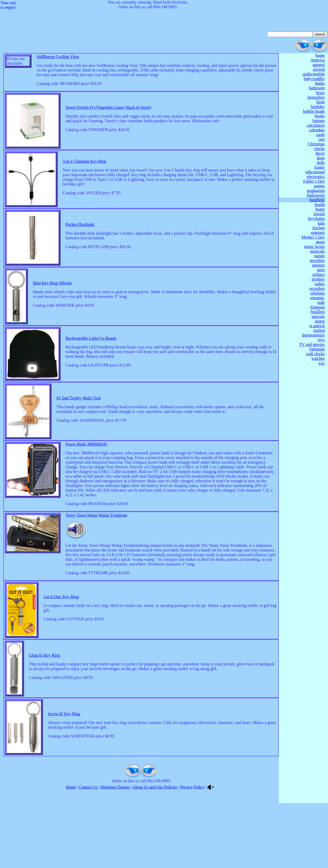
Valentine (317, 349)
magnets (318, 232)
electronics (316, 177)
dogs (321, 158)
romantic (317, 298)
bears (320, 93)
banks (320, 83)
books (320, 116)
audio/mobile (314, 74)
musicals (317, 251)
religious (317, 293)
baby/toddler (314, 79)
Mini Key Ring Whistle (52, 297)
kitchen (319, 228)
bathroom (317, 88)
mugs (320, 242)
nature (319, 256)
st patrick (317, 326)
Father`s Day (314, 181)
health (320, 205)
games (319, 186)
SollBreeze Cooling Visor (58, 57)
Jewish (319, 214)
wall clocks (315, 354)
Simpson (317, 307)
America (318, 60)
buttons (319, 121)
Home (71, 852)
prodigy (318, 279)
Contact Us (88, 852)
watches (318, 358)
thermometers (313, 335)
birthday (318, 107)
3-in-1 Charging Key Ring (84, 173)
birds (320, 102)
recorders (317, 288)
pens (321, 270)
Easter (319, 167)
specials (318, 316)
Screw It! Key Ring (64, 769)
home (320, 55)
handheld (317, 200)
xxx (322, 363)
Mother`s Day (313, 237)
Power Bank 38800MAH (86, 469)
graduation (316, 191)
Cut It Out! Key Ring (61, 652)
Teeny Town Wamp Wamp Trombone (97, 560)
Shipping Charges (115, 852)
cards (320, 135)
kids (321, 223)
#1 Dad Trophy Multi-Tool (79, 414)
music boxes (315, 246)
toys (321, 340)
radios (320, 284)
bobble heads (314, 111)
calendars (317, 130)
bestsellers (316, 97)
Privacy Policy (192, 852)
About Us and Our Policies (155, 852)
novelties (317, 260)
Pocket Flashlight (80, 238)
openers (318, 265)
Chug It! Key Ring (45, 710)
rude (321, 302)
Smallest (318, 312)
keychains (316, 218)
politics (319, 274)
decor (320, 153)
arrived (319, 69)
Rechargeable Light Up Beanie (91, 353)
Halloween (316, 195)
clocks (319, 149)
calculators (316, 125)
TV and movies (312, 344)
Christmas (316, 144)
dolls (321, 163)
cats (321, 139)
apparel (319, 65)
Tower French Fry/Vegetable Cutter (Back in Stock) (108, 117)
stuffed (319, 330)
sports (320, 321)
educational (315, 172)
